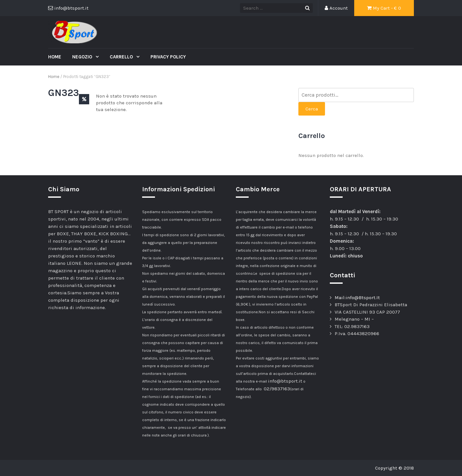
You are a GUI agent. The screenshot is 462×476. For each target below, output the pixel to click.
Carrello (122, 57)
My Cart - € (384, 8)
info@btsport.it (285, 381)
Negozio (83, 57)
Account (336, 8)
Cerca (312, 109)
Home (55, 57)
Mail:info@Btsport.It (357, 298)
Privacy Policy (168, 57)
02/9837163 (277, 389)
